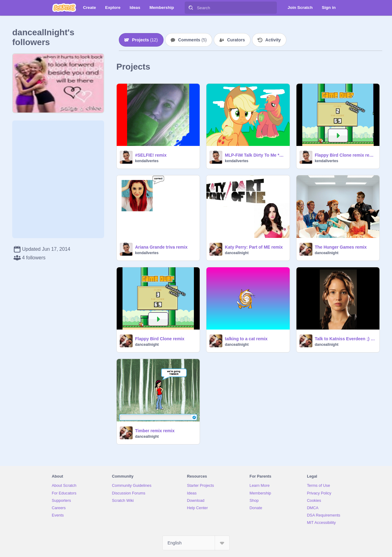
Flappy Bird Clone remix (160, 339)
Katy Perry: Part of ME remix (254, 247)
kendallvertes (147, 161)
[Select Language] (196, 543)
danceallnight (237, 253)
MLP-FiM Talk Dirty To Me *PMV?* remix (255, 155)
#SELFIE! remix (151, 155)
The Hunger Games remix (341, 247)
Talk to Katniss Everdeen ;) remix (345, 339)
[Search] (191, 8)
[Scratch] (64, 8)
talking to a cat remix (246, 339)
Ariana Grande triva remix (161, 247)
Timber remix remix (155, 431)
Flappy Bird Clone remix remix (345, 155)
